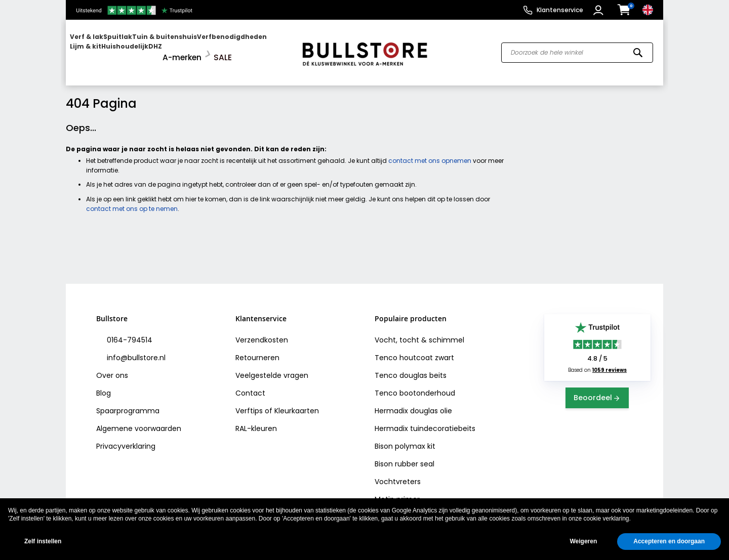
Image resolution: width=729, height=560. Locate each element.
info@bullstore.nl (135, 350)
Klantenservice (560, 10)
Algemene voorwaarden (139, 420)
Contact (250, 385)
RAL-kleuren (256, 420)
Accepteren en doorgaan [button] (669, 541)
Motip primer (397, 491)
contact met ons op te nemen (132, 200)
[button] (600, 10)
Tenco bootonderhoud (415, 385)
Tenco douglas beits (411, 367)
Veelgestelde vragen (272, 367)
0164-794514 (129, 332)
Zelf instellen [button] (43, 541)
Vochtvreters (398, 473)
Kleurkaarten (297, 403)
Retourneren (257, 350)
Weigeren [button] (583, 541)
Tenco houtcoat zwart (414, 350)
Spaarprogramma (128, 403)
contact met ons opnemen (430, 153)
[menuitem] (109, 48)
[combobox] (577, 49)
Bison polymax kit (405, 438)
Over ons (112, 367)
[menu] (179, 48)
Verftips (249, 403)
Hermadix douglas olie (413, 403)
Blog (104, 385)
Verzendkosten (262, 332)
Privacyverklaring (126, 438)
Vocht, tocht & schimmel (419, 332)
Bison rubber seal (404, 456)
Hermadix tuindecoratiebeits (425, 420)
